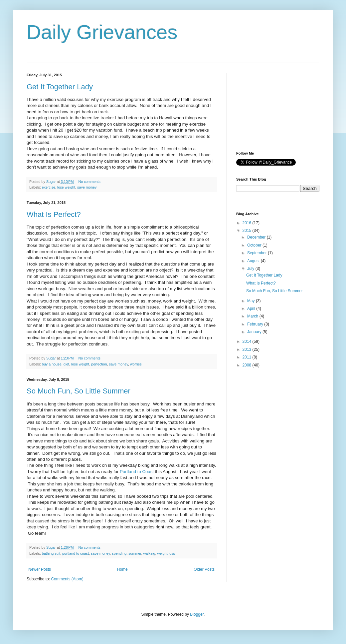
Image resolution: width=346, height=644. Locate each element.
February (256, 324)
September (258, 253)
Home (122, 569)
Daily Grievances (102, 32)
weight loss (166, 553)
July (251, 269)
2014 (248, 341)
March (253, 316)
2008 (248, 365)
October (255, 245)
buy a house (52, 364)
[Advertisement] (269, 106)
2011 (248, 357)
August (254, 261)
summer (135, 553)
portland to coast (76, 553)
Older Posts (204, 569)
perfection (99, 364)
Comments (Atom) (67, 579)
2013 (248, 349)
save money (87, 187)
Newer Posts (40, 569)
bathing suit (51, 553)
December (257, 237)
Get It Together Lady (60, 87)
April (252, 309)
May (252, 301)
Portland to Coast (137, 472)
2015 (248, 231)
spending (119, 553)
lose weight (66, 187)
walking (149, 553)
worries (136, 364)
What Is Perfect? (54, 214)
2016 (248, 223)
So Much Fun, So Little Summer (79, 391)
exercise (49, 187)
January (255, 332)
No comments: (90, 182)
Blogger (197, 614)
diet (66, 364)
